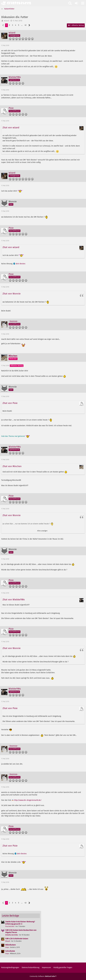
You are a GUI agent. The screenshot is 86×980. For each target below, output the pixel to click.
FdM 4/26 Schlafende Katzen (17, 939)
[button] (83, 3)
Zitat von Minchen (12, 466)
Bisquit (8, 941)
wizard (6, 21)
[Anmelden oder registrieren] (76, 3)
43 (25, 25)
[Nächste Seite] (29, 25)
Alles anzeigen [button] (42, 531)
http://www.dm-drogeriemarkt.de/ (28, 800)
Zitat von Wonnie (12, 294)
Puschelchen (10, 926)
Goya (7, 947)
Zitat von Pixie (10, 403)
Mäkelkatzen (11, 945)
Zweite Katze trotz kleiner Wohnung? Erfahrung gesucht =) (20, 923)
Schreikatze (10, 951)
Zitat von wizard (11, 128)
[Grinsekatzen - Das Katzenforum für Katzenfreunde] (16, 3)
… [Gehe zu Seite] (22, 25)
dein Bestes (21, 264)
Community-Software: (43, 976)
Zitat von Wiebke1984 (14, 600)
